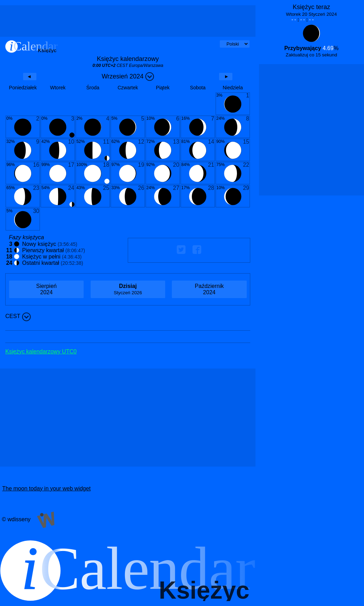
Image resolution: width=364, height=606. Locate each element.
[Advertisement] (128, 21)
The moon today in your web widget (46, 488)
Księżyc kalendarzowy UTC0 (41, 352)
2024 (46, 289)
